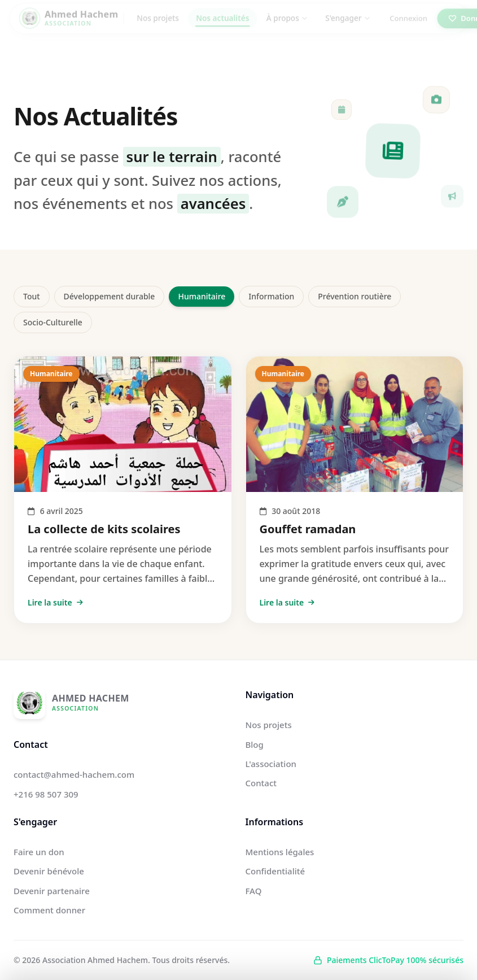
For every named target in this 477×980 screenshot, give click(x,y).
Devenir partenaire (52, 891)
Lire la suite (55, 602)
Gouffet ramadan (308, 529)
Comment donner (49, 910)
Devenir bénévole (49, 871)
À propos (287, 26)
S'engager (348, 26)
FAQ (254, 891)
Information (271, 296)
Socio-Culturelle (53, 322)
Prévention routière (355, 296)
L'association (271, 764)
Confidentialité (275, 871)
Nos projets (158, 26)
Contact (261, 783)
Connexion (408, 26)
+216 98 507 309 (46, 794)
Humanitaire (202, 296)
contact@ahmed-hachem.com (74, 774)
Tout (32, 296)
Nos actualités (222, 26)
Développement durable (110, 296)
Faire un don (39, 852)
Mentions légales (280, 852)
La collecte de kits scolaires (104, 529)
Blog (255, 744)
